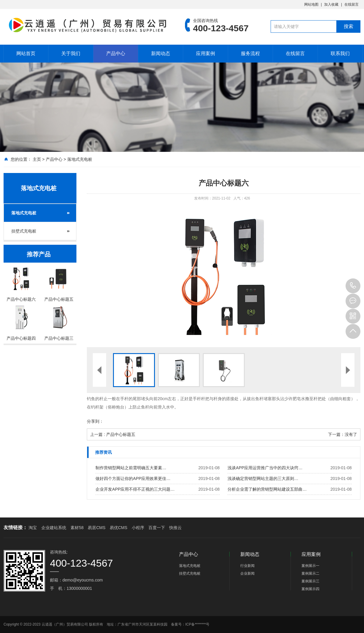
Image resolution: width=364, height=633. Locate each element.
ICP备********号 (197, 624)
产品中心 (116, 53)
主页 (37, 159)
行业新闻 (247, 566)
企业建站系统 (54, 528)
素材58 (77, 528)
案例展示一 (310, 566)
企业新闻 (247, 573)
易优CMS (119, 528)
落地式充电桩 (80, 159)
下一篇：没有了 (343, 434)
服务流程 (250, 53)
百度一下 (157, 528)
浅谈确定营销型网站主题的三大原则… (263, 478)
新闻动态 (161, 53)
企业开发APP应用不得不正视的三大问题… (135, 489)
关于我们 (71, 53)
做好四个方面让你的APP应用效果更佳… (133, 478)
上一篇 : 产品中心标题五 (113, 434)
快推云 (175, 528)
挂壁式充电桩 (24, 231)
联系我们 (340, 53)
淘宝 (33, 528)
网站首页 (26, 53)
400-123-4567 (353, 286)
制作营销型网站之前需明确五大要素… (131, 468)
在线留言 (352, 4)
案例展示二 (310, 573)
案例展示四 (310, 589)
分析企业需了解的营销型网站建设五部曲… (267, 489)
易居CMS (97, 528)
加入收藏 (331, 4)
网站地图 (311, 4)
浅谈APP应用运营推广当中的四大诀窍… (265, 468)
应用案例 (205, 53)
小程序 (138, 528)
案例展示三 (310, 581)
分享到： (95, 421)
